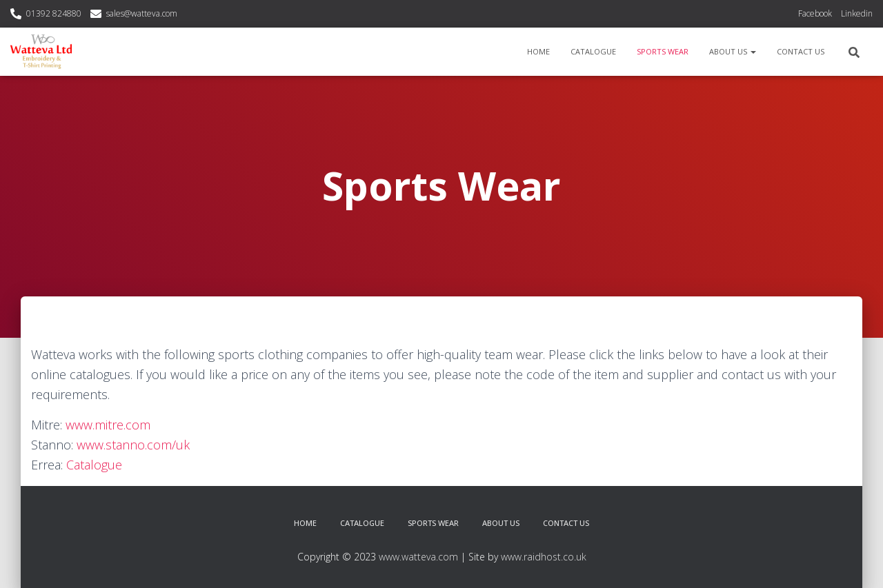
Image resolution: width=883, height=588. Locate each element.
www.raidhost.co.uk (544, 557)
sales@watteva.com (142, 13)
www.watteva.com (418, 557)
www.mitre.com (108, 425)
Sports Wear (663, 51)
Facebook (815, 13)
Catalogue (593, 51)
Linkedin (857, 13)
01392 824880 (54, 13)
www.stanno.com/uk (133, 445)
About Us (733, 51)
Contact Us (801, 51)
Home (538, 51)
